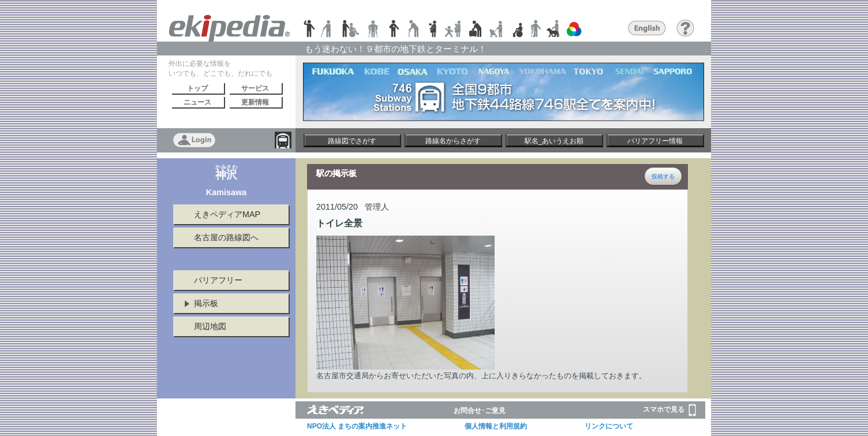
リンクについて (609, 426)
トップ (197, 88)
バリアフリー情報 (655, 141)
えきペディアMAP (227, 214)
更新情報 (255, 102)
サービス (255, 88)
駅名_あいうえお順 (554, 141)
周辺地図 (210, 326)
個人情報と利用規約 (496, 426)
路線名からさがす (453, 141)
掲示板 (206, 303)
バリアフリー (218, 280)
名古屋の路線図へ (226, 237)
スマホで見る (669, 410)
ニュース (197, 102)
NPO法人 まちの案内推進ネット (357, 426)
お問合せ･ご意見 (480, 411)
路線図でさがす (352, 141)
